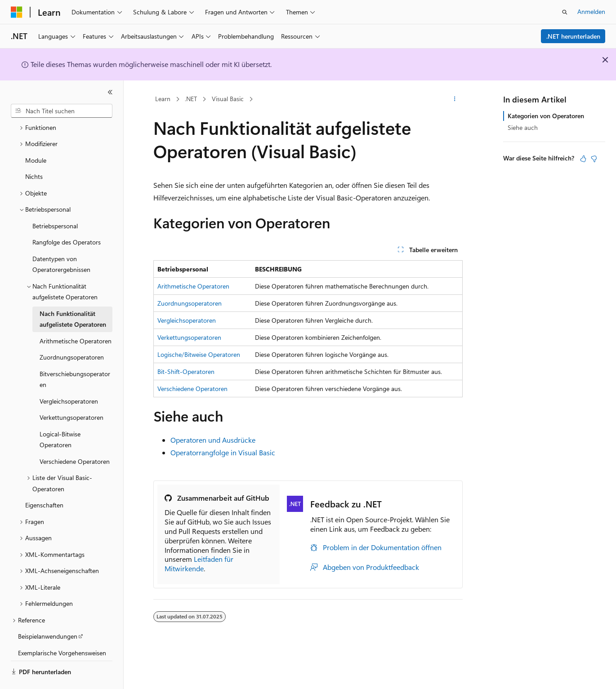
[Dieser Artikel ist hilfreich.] (583, 159)
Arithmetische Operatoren (193, 286)
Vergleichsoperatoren (187, 320)
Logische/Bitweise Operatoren (199, 354)
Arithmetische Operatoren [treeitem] (76, 316)
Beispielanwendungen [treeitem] (48, 611)
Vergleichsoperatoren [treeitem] (69, 376)
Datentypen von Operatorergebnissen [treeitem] (61, 240)
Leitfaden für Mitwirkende (199, 564)
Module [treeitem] (36, 136)
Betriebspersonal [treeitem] (55, 201)
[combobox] (62, 111)
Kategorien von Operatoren (546, 116)
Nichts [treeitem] (34, 152)
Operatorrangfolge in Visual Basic (223, 452)
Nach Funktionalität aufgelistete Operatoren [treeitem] (73, 294)
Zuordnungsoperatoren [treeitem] (72, 332)
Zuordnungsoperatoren (190, 303)
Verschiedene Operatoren (192, 389)
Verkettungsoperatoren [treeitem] (71, 393)
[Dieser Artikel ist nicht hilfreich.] (594, 159)
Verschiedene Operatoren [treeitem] (75, 437)
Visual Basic (228, 99)
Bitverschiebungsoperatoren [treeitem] (75, 355)
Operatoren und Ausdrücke (213, 440)
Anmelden (591, 11)
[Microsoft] (17, 12)
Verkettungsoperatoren (189, 337)
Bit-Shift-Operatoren (186, 371)
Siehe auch (523, 127)
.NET (191, 99)
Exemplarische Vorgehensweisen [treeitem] (62, 628)
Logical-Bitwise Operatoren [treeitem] (60, 415)
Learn (163, 99)
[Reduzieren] (110, 92)
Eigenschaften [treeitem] (44, 480)
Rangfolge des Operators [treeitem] (67, 217)
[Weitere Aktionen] (455, 99)
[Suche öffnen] (565, 12)
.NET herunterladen (573, 36)
